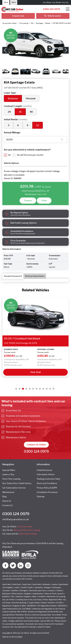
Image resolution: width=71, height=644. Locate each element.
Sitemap (41, 497)
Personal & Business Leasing (27, 530)
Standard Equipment (13, 276)
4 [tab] (26, 389)
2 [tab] (20, 389)
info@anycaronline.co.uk (16, 519)
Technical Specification (35, 276)
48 (31, 112)
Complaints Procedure (47, 492)
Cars (6, 2)
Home (14, 23)
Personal (31, 98)
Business (13, 98)
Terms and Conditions (47, 483)
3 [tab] (23, 389)
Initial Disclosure (44, 470)
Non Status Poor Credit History (17, 483)
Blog (4, 497)
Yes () (30, 155)
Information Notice (46, 474)
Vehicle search (53, 16)
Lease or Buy (8, 474)
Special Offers (9, 470)
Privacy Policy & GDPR (47, 488)
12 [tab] (53, 389)
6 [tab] (33, 389)
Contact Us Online (36, 445)
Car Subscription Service (14, 488)
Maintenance (8, 492)
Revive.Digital (17, 637)
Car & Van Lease (25, 527)
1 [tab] (16, 389)
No (10, 155)
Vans (14, 2)
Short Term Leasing (11, 479)
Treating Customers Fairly (48, 479)
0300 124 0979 (52, 9)
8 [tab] (40, 389)
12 (38, 125)
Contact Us (8, 505)
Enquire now (18, 16)
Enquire (28, 200)
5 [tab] (30, 389)
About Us (7, 501)
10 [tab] (47, 389)
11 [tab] (50, 389)
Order (44, 200)
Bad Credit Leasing (28, 534)
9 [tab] (43, 389)
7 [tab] (37, 389)
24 (9, 112)
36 (20, 112)
